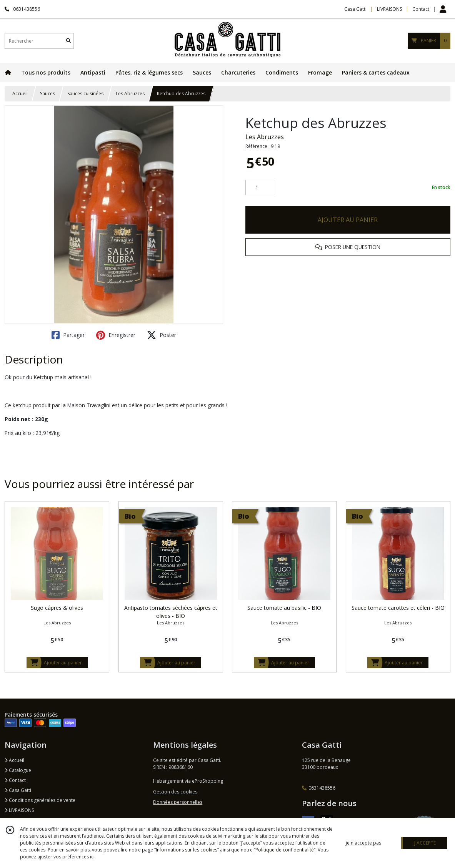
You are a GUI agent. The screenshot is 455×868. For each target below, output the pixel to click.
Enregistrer (116, 335)
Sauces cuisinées (85, 94)
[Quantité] (260, 188)
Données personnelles (178, 802)
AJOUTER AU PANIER (348, 220)
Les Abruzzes (130, 94)
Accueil (20, 94)
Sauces (47, 94)
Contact (421, 9)
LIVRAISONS (19, 810)
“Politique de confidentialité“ (285, 850)
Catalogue (18, 770)
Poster (162, 335)
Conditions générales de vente (40, 800)
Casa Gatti (18, 790)
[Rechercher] (68, 41)
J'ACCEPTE (425, 843)
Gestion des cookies (175, 792)
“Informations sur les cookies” (187, 850)
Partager (68, 335)
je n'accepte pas (363, 843)
